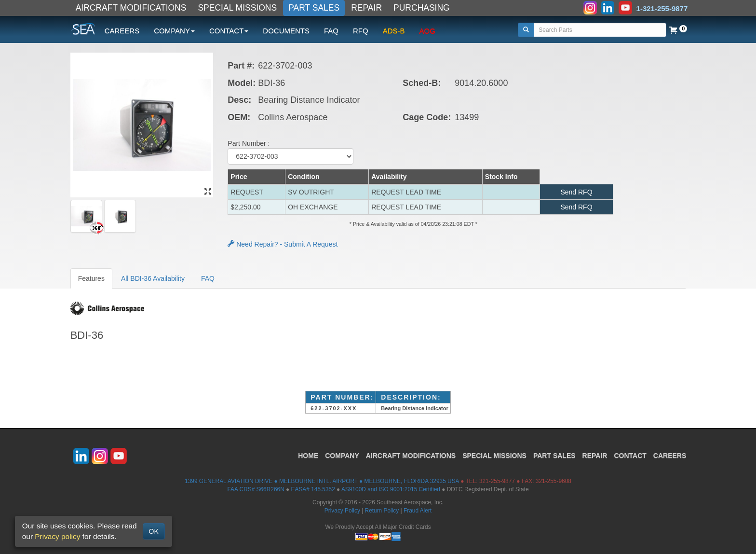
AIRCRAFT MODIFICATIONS (131, 8)
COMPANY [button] (174, 31)
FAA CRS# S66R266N (256, 489)
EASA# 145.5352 (313, 489)
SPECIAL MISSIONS (237, 8)
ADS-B (394, 31)
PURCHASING (422, 8)
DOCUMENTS (286, 31)
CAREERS (122, 31)
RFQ (361, 31)
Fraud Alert (418, 511)
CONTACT (630, 456)
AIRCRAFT (411, 456)
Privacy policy (57, 536)
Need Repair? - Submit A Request (283, 244)
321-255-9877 (497, 481)
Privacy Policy (342, 511)
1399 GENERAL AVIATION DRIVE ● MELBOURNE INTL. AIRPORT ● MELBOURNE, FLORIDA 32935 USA (322, 481)
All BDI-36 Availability (153, 278)
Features (91, 278)
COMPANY (342, 456)
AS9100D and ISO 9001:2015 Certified (391, 489)
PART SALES (314, 8)
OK (154, 531)
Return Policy (382, 511)
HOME (308, 456)
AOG (427, 31)
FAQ (331, 31)
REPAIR (366, 8)
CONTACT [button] (229, 31)
